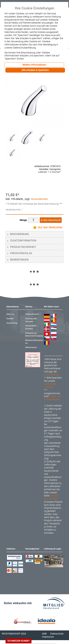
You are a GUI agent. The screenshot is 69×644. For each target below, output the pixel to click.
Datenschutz (57, 634)
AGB (44, 634)
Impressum (48, 637)
